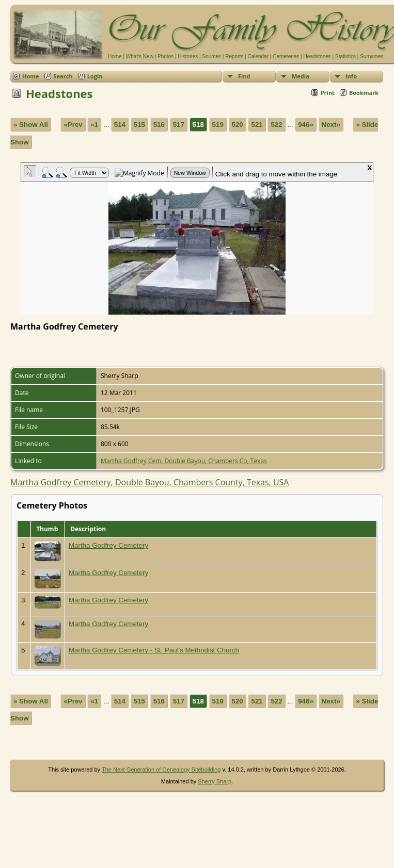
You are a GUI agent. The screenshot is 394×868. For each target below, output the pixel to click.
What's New (140, 56)
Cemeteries (286, 56)
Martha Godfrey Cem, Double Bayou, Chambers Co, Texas (184, 461)
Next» (331, 125)
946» (306, 125)
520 (238, 125)
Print (328, 93)
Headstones (317, 56)
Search (63, 76)
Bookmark (364, 93)
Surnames (372, 56)
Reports (234, 56)
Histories (188, 56)
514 (120, 125)
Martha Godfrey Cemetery (108, 545)
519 (218, 125)
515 (139, 125)
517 (179, 125)
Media (301, 76)
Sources (211, 56)
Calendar (258, 56)
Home (115, 56)
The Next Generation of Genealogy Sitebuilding (161, 769)
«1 (94, 125)
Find (244, 76)
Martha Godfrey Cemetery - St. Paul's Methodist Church (154, 650)
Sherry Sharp (215, 781)
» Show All (31, 125)
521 (257, 125)
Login (95, 76)
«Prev (73, 125)
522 (276, 125)
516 (159, 125)
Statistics (345, 56)
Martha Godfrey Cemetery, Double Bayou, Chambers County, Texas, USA (149, 482)
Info (351, 76)
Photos (166, 56)
